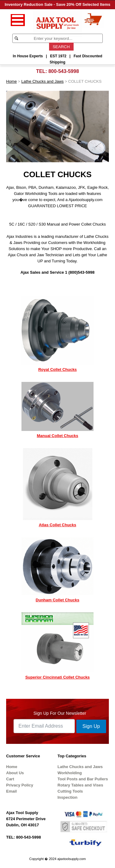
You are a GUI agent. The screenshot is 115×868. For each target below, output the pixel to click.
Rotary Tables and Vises (80, 785)
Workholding (70, 773)
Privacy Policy (20, 785)
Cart (10, 779)
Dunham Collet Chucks (57, 600)
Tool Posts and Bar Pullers (83, 779)
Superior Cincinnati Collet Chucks (57, 677)
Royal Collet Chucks (58, 369)
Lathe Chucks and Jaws (43, 81)
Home (11, 81)
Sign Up (91, 726)
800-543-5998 (64, 71)
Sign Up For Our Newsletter (60, 713)
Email (11, 791)
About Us (15, 773)
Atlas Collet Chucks (57, 525)
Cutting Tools (70, 791)
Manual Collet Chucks (57, 436)
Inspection (68, 797)
